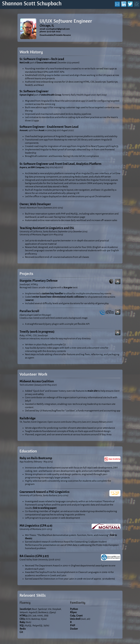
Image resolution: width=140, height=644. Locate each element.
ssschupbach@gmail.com (58, 29)
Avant (41, 130)
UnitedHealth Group (51, 95)
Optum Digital (27, 95)
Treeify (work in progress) (37, 332)
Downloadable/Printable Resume (55, 35)
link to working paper (45, 508)
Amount (24, 130)
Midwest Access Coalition (37, 381)
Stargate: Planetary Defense (39, 281)
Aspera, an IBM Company (32, 167)
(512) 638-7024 (54, 32)
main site (93, 391)
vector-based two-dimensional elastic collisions (58, 297)
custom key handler (52, 293)
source (29, 300)
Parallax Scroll (29, 311)
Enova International (47, 63)
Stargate (68, 288)
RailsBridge (28, 418)
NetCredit (24, 63)
